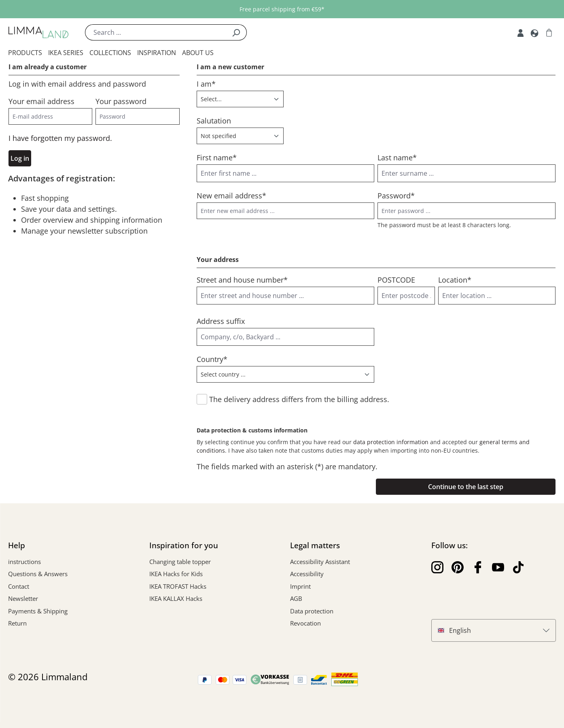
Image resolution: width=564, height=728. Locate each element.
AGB (296, 598)
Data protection (312, 611)
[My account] (521, 32)
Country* (212, 359)
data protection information (391, 442)
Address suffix (221, 321)
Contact (19, 586)
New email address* (231, 196)
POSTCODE (396, 280)
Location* (455, 280)
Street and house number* (242, 280)
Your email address (41, 101)
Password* (396, 196)
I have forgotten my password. (60, 138)
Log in (20, 158)
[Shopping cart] (549, 32)
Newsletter (23, 598)
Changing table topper (180, 562)
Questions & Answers (38, 574)
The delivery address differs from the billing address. (299, 399)
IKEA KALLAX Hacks (176, 598)
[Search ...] (155, 32)
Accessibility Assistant (320, 562)
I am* (206, 84)
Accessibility (307, 574)
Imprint (300, 586)
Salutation (214, 121)
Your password (121, 101)
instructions (24, 562)
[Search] (236, 32)
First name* (217, 158)
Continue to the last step (466, 487)
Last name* (397, 158)
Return (17, 623)
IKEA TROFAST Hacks (178, 586)
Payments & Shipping (38, 611)
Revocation (305, 623)
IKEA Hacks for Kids (176, 574)
